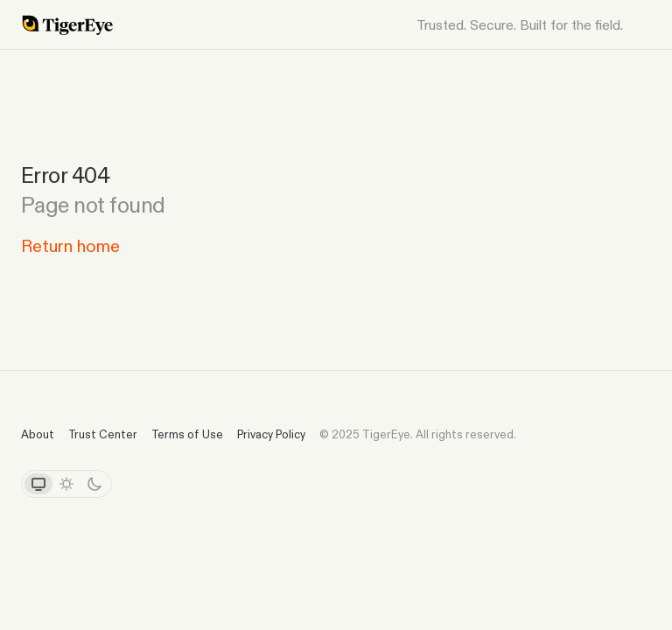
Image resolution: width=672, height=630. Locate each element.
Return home (70, 246)
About (38, 434)
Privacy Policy (271, 434)
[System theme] (38, 484)
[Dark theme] (94, 484)
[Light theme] (66, 484)
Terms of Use (187, 434)
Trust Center (103, 434)
